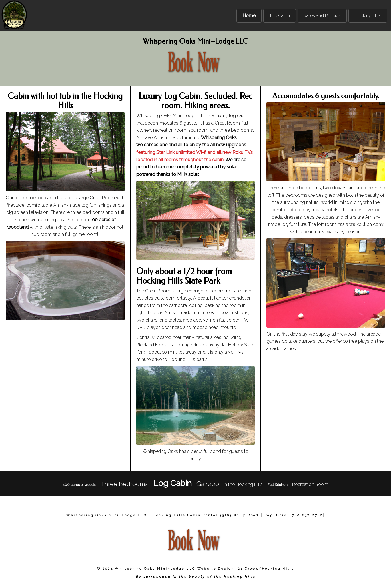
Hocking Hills (278, 569)
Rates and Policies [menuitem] (322, 16)
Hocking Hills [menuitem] (368, 16)
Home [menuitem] (249, 16)
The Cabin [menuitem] (280, 16)
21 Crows (247, 569)
